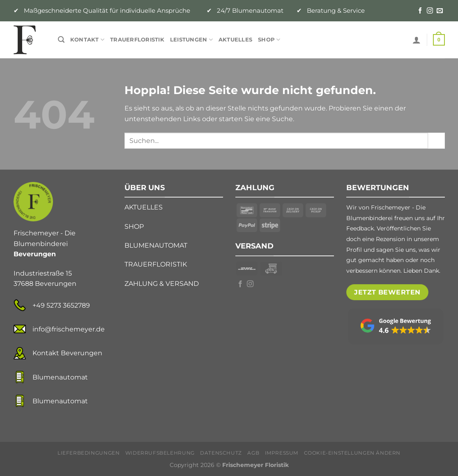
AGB (253, 453)
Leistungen (191, 40)
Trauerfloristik (137, 40)
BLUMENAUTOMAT (156, 245)
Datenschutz (221, 453)
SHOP (134, 227)
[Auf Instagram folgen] (430, 11)
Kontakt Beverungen (67, 353)
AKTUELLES (144, 207)
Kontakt (87, 40)
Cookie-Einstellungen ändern (352, 453)
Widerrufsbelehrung (160, 453)
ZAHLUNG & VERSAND (162, 284)
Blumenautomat (60, 377)
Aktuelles (235, 40)
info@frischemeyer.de (69, 329)
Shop (269, 40)
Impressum (282, 453)
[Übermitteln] (436, 141)
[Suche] (61, 40)
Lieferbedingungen (89, 453)
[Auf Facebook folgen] (420, 11)
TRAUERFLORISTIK (156, 264)
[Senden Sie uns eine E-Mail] (440, 11)
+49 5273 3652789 (61, 305)
